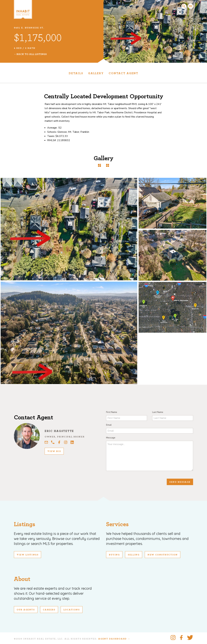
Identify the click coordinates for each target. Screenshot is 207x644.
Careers (49, 610)
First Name (112, 412)
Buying (114, 555)
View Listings (27, 555)
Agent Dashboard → (114, 639)
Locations (72, 610)
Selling (134, 555)
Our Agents (26, 610)
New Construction (163, 555)
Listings (25, 524)
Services (117, 524)
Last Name (158, 412)
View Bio (54, 451)
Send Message (180, 482)
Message (111, 438)
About (22, 579)
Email (109, 425)
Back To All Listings (32, 54)
